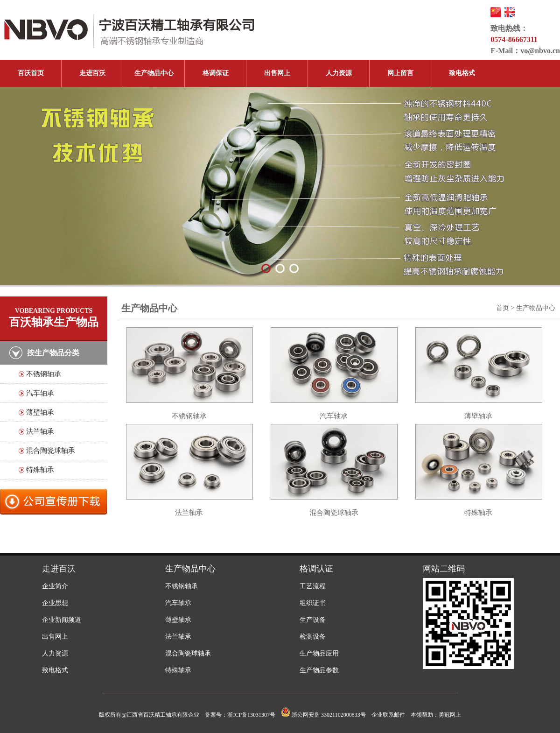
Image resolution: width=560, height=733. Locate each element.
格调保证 (216, 73)
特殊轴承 (40, 470)
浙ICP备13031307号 (251, 715)
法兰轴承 (40, 431)
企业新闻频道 (62, 620)
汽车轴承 (40, 393)
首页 (503, 308)
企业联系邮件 (388, 715)
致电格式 (462, 73)
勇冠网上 (450, 715)
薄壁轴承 (40, 412)
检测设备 (313, 637)
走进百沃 (92, 73)
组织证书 (313, 603)
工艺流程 (313, 586)
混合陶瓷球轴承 (51, 451)
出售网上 (277, 73)
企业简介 (55, 586)
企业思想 (55, 603)
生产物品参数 (319, 670)
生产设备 (313, 620)
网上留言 (400, 73)
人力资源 (339, 73)
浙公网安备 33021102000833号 (323, 715)
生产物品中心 (154, 73)
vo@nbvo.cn (540, 51)
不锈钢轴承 (44, 374)
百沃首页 (31, 73)
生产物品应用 (319, 653)
